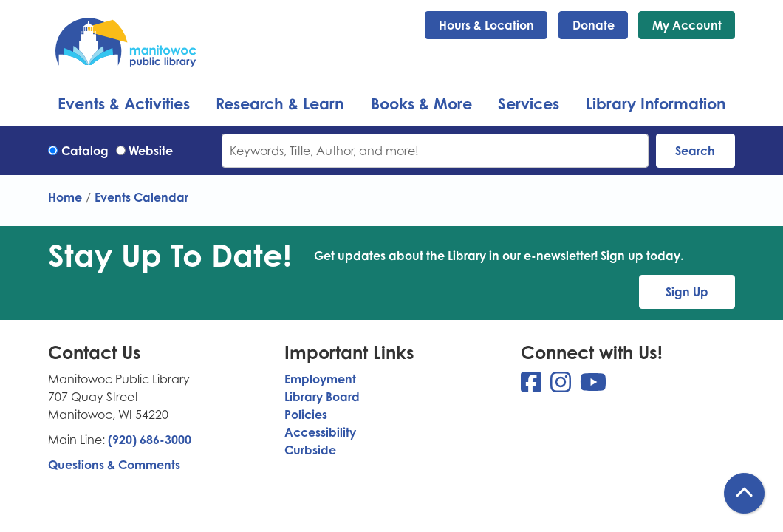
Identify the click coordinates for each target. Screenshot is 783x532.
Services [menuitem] (529, 103)
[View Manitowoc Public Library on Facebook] (533, 386)
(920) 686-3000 (150, 440)
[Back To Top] (744, 493)
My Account (687, 25)
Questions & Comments (114, 465)
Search (695, 151)
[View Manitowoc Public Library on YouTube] (593, 386)
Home (65, 197)
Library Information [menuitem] (656, 103)
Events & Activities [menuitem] (124, 103)
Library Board (322, 397)
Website (151, 151)
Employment (320, 379)
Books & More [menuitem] (421, 103)
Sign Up (687, 292)
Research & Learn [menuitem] (280, 103)
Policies (306, 415)
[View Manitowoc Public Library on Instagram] (562, 386)
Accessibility (320, 432)
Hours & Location (486, 25)
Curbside (310, 450)
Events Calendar (141, 197)
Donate (594, 25)
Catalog (85, 151)
